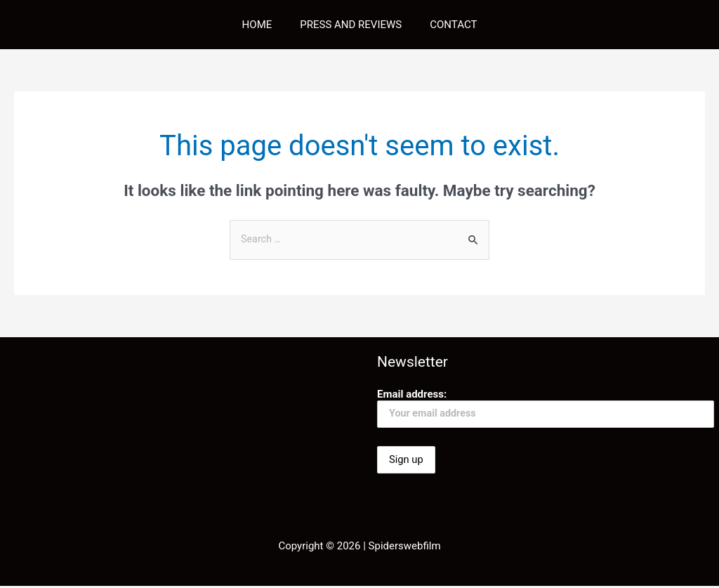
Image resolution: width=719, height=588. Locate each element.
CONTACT (446, 25)
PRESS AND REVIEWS (351, 25)
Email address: (546, 409)
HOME (264, 25)
